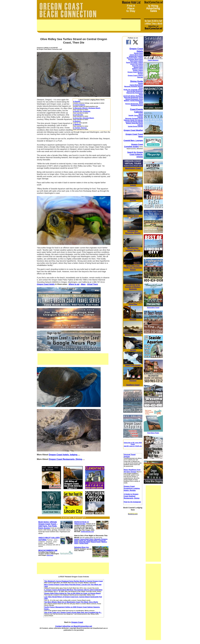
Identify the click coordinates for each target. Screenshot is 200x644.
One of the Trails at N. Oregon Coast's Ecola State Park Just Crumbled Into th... (73, 612)
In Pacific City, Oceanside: (82, 111)
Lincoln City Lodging (137, 64)
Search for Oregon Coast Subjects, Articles (135, 154)
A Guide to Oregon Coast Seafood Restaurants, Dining (132, 496)
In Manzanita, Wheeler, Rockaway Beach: (87, 108)
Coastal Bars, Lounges (133, 140)
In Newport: (77, 121)
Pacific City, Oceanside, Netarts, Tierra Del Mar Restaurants (133, 90)
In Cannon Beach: (79, 105)
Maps (83, 284)
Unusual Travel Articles (130, 456)
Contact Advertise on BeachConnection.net (74, 626)
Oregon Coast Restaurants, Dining (65, 459)
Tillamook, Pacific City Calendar (133, 120)
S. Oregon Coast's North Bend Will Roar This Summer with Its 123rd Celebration (73, 590)
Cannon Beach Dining (136, 85)
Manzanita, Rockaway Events (134, 119)
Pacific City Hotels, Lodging (135, 63)
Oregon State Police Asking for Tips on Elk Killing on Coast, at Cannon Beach (73, 593)
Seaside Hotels (138, 53)
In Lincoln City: (78, 115)
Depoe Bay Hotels (138, 66)
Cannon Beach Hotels (136, 55)
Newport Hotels (138, 67)
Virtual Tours (93, 284)
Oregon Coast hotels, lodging (63, 455)
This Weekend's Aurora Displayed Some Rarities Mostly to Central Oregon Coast (74, 581)
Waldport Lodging (138, 69)
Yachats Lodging (138, 70)
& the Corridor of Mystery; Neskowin (133, 287)
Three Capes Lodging (136, 61)
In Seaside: (77, 101)
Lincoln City (131, 285)
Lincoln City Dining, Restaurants (133, 96)
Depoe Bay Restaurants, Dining (133, 97)
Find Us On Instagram (132, 502)
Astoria (141, 114)
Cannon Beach (133, 216)
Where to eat (74, 284)
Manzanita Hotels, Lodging (135, 58)
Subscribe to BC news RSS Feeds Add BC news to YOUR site (133, 444)
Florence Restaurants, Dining (134, 104)
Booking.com (133, 514)
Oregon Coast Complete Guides (134, 145)
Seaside (141, 83)
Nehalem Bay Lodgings (136, 56)
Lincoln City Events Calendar (134, 122)
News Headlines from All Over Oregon (132, 471)
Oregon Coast (77, 622)
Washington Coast (133, 168)
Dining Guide (137, 81)
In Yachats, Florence (80, 128)
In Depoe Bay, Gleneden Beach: (84, 118)
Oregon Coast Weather (133, 130)
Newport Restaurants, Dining (134, 99)
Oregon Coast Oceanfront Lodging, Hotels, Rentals (132, 488)
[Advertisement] (89, 25)
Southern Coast (133, 385)
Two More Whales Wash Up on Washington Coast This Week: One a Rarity (71, 602)
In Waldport (77, 124)
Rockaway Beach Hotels (136, 59)
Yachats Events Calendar (135, 126)
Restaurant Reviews (137, 105)
